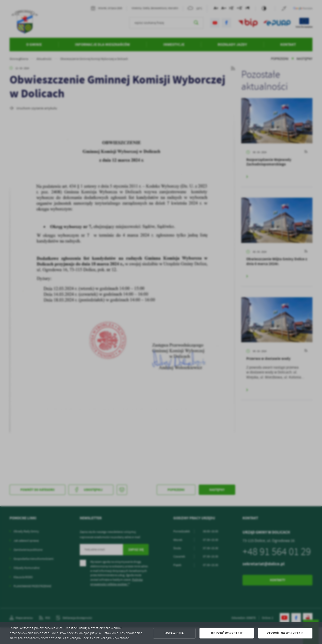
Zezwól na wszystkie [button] (285, 633)
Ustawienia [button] (174, 633)
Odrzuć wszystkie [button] (227, 633)
